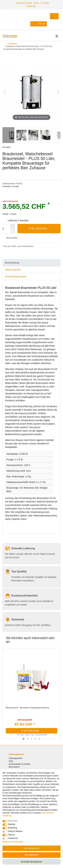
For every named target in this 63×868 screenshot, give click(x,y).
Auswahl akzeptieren (31, 862)
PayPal (11, 835)
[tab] (31, 263)
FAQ (11, 761)
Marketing (12, 828)
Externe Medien (15, 831)
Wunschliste (10, 238)
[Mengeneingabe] (6, 228)
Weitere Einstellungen (13, 842)
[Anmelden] (22, 24)
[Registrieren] (27, 24)
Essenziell (13, 821)
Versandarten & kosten (20, 764)
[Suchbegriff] (28, 16)
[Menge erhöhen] (13, 226)
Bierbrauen (13, 43)
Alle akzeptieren (31, 848)
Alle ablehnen (32, 855)
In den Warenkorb (43, 228)
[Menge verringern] (13, 231)
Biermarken (14, 767)
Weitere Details (13, 269)
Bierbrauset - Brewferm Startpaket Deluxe (27, 708)
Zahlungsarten (16, 758)
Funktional (13, 838)
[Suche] (54, 16)
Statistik (11, 824)
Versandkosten (27, 246)
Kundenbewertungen (16, 276)
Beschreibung (12, 263)
